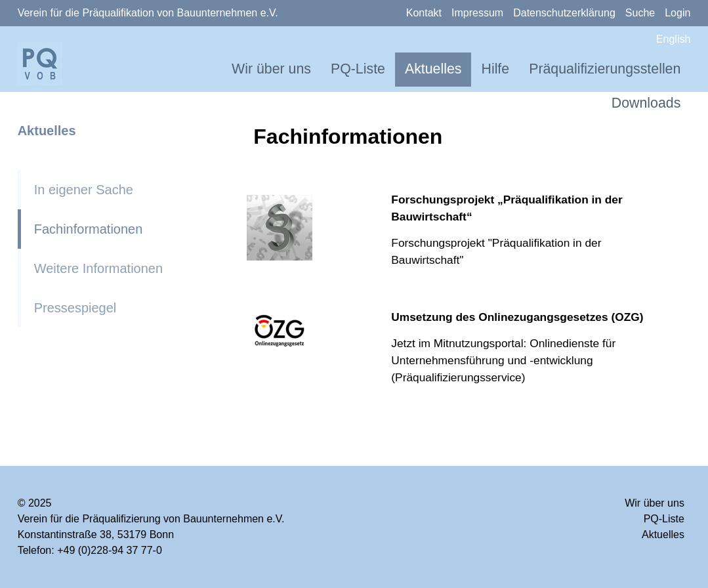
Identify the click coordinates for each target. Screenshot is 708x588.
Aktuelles (433, 69)
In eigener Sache (84, 190)
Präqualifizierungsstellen (605, 69)
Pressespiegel (75, 308)
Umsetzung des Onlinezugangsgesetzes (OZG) (517, 317)
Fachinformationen (89, 229)
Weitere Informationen (98, 268)
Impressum (477, 13)
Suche (640, 13)
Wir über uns (271, 69)
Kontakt (424, 13)
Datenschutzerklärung (564, 13)
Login (677, 13)
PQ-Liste (358, 69)
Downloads (646, 103)
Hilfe (495, 69)
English (673, 39)
